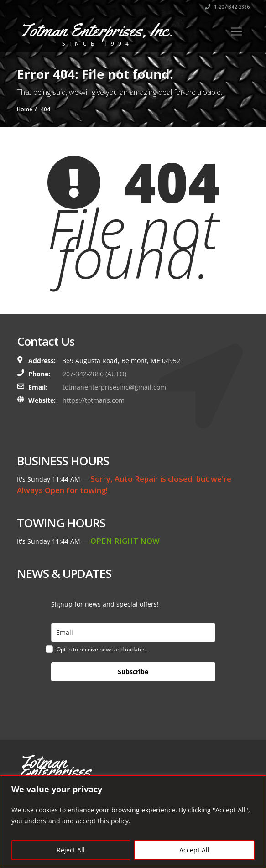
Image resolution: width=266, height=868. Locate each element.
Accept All (194, 850)
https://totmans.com (94, 400)
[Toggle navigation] (236, 31)
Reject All (71, 850)
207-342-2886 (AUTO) (94, 374)
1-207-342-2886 (227, 7)
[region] (133, 822)
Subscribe (133, 672)
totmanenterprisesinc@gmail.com (114, 387)
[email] (133, 632)
